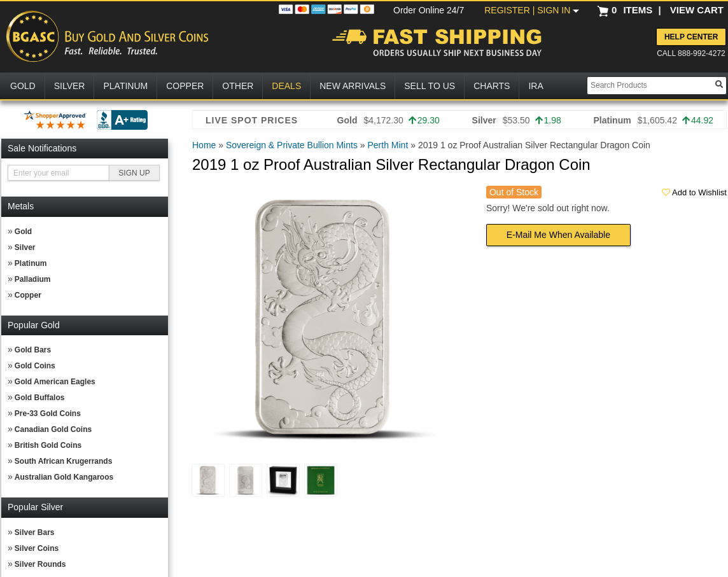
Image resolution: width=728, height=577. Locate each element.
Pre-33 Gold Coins (48, 414)
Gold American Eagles (55, 382)
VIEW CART (697, 10)
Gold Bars (33, 350)
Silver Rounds (40, 564)
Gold (23, 232)
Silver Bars (35, 532)
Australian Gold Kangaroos (64, 477)
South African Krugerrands (64, 461)
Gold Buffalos (40, 398)
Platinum (31, 263)
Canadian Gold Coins (53, 429)
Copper (28, 295)
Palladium (33, 279)
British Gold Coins (48, 445)
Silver (25, 247)
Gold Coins (35, 366)
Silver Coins (37, 548)
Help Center (691, 37)
